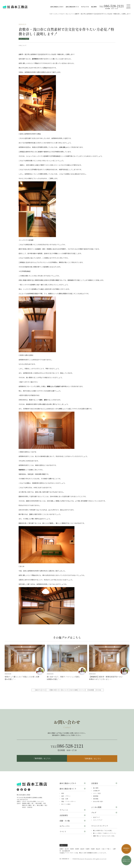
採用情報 (96, 803)
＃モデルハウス (52, 690)
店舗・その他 (65, 825)
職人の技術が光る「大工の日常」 (103, 835)
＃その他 (81, 694)
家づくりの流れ (66, 809)
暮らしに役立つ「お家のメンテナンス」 (105, 838)
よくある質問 (96, 812)
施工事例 (94, 7)
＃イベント (52, 694)
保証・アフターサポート (69, 806)
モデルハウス (85, 7)
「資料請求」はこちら (93, 763)
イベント (63, 836)
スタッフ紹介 (97, 798)
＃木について (95, 690)
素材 (63, 798)
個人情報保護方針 (65, 864)
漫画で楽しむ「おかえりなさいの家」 (104, 841)
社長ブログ (96, 822)
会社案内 (95, 788)
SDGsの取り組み (98, 806)
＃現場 (67, 690)
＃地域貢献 (67, 694)
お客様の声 (96, 795)
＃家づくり (81, 690)
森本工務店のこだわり (57, 7)
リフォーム (64, 815)
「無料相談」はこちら (41, 763)
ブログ (94, 817)
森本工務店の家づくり (72, 7)
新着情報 (96, 801)
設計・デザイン (66, 801)
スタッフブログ (24, 39)
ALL (38, 690)
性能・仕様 (65, 803)
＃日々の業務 (38, 694)
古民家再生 (64, 820)
